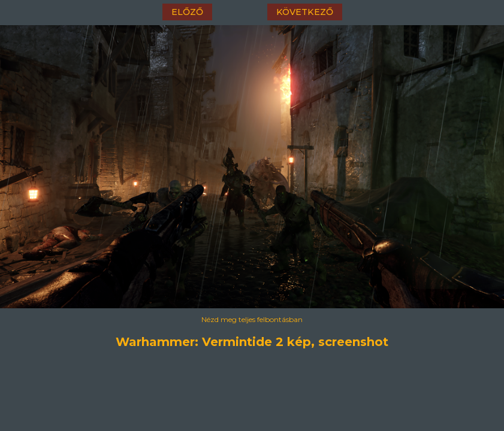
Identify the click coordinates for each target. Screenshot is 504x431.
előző (187, 12)
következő (305, 12)
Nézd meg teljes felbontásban (252, 319)
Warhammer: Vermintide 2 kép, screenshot (252, 342)
